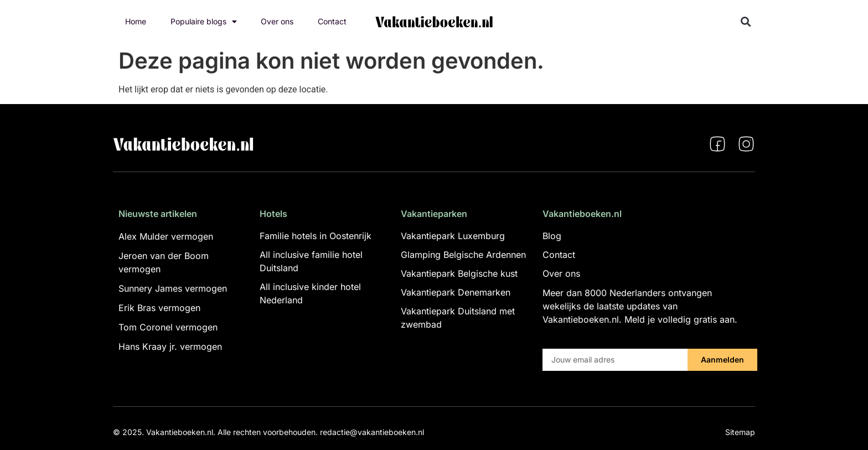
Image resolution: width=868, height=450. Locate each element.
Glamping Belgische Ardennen (463, 255)
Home (136, 21)
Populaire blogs (204, 22)
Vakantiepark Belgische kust (459, 273)
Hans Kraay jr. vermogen (170, 346)
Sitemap (740, 432)
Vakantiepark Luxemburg (453, 236)
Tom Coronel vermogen (168, 327)
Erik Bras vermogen (159, 308)
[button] (746, 22)
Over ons (277, 21)
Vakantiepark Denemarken (456, 292)
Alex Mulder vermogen (166, 236)
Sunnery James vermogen (173, 288)
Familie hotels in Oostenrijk (316, 236)
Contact (332, 21)
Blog (552, 236)
